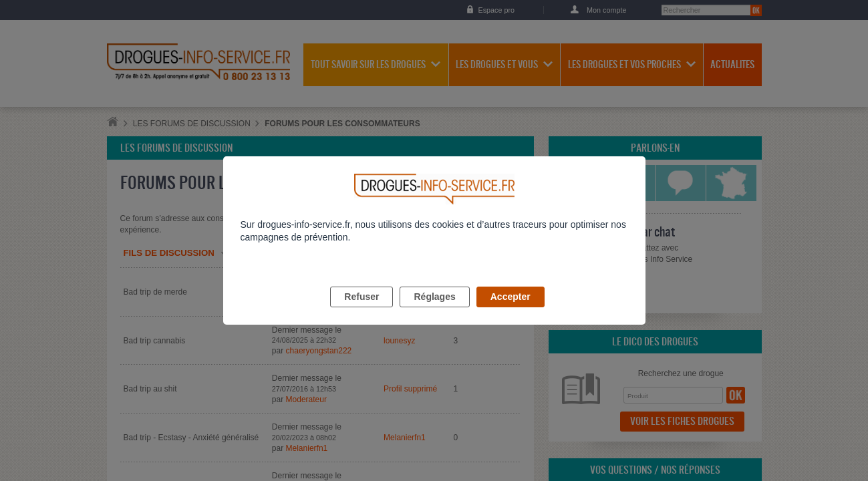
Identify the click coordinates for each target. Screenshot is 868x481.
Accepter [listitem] (511, 312)
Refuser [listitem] (361, 312)
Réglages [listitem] (434, 312)
